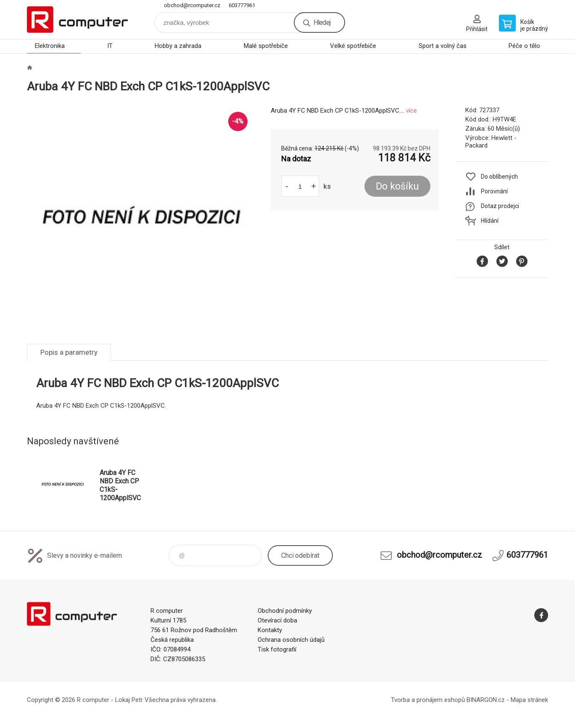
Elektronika (50, 46)
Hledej (322, 22)
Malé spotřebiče (266, 46)
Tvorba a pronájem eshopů (428, 700)
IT (110, 46)
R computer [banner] (77, 20)
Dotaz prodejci (500, 206)
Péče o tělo (524, 46)
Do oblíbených (499, 177)
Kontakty (270, 630)
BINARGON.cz (486, 700)
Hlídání (490, 221)
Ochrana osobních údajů (291, 640)
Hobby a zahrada (178, 46)
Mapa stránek (529, 700)
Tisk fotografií (277, 649)
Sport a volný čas (443, 46)
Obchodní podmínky (285, 611)
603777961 (242, 5)
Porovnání (494, 191)
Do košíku (397, 186)
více (411, 111)
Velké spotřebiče (353, 46)
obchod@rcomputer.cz (192, 5)
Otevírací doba (277, 620)
